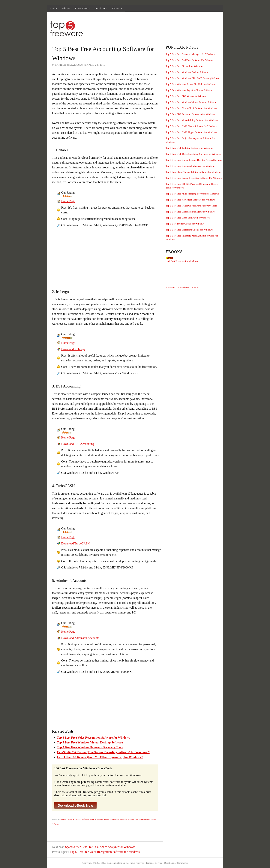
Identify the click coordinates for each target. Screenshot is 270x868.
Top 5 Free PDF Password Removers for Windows (190, 114)
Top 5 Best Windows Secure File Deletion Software (191, 84)
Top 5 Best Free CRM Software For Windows (188, 218)
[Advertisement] (154, 29)
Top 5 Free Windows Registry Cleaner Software (189, 90)
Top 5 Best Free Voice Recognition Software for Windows (93, 738)
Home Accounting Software (100, 819)
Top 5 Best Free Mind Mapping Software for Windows (192, 194)
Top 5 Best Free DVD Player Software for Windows (191, 126)
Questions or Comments (176, 863)
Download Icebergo (73, 349)
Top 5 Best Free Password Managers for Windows (190, 54)
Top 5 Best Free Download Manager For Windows (190, 166)
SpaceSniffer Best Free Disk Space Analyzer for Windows (100, 847)
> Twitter (170, 287)
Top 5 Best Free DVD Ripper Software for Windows (191, 132)
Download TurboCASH (76, 543)
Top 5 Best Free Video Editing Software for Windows (192, 120)
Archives (101, 8)
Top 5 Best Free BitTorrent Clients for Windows (189, 230)
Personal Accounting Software (123, 819)
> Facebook (183, 287)
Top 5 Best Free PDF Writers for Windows (187, 96)
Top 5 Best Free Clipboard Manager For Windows (190, 212)
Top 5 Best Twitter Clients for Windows (185, 224)
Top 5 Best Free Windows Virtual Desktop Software (90, 742)
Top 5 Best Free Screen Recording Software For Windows (194, 178)
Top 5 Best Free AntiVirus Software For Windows (190, 60)
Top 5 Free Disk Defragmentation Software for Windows (193, 154)
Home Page (68, 201)
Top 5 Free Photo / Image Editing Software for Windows (193, 172)
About (66, 8)
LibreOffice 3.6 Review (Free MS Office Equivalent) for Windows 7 (100, 757)
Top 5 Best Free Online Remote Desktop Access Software (194, 160)
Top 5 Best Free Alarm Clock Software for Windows (191, 108)
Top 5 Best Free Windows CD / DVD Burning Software (193, 78)
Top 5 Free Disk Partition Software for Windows (189, 148)
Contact (117, 8)
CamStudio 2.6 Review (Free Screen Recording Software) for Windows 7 (103, 752)
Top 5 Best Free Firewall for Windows (184, 66)
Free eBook (83, 8)
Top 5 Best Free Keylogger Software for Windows (190, 200)
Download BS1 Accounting (78, 444)
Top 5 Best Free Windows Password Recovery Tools (90, 747)
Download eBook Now (75, 806)
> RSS (195, 287)
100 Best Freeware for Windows (182, 261)
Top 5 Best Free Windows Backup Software (187, 72)
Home (53, 8)
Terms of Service (154, 863)
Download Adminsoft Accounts (80, 638)
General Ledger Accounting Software (75, 819)
